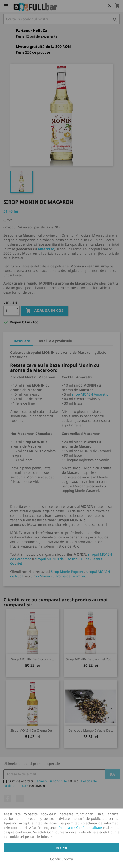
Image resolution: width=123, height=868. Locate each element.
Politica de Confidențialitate (80, 828)
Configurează (61, 859)
